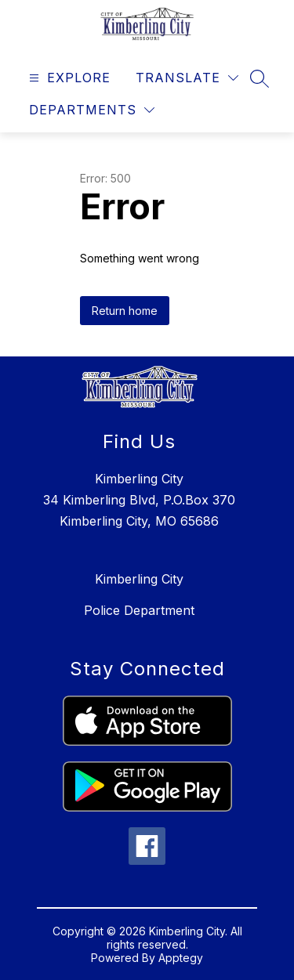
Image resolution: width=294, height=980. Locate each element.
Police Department (139, 610)
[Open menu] (68, 78)
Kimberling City (139, 579)
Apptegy (181, 958)
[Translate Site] (187, 78)
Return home (125, 311)
